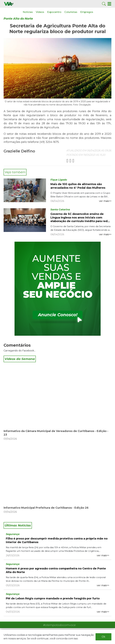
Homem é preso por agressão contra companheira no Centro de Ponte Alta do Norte (56, 570)
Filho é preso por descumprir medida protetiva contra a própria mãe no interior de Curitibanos (57, 540)
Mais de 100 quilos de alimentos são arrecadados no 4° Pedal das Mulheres (78, 186)
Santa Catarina (60, 210)
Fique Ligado (59, 180)
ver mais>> (105, 201)
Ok (103, 637)
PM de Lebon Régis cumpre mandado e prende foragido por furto (53, 598)
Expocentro (54, 12)
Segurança (13, 534)
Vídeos (40, 12)
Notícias (28, 12)
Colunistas (71, 12)
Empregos (87, 12)
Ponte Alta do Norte (18, 19)
